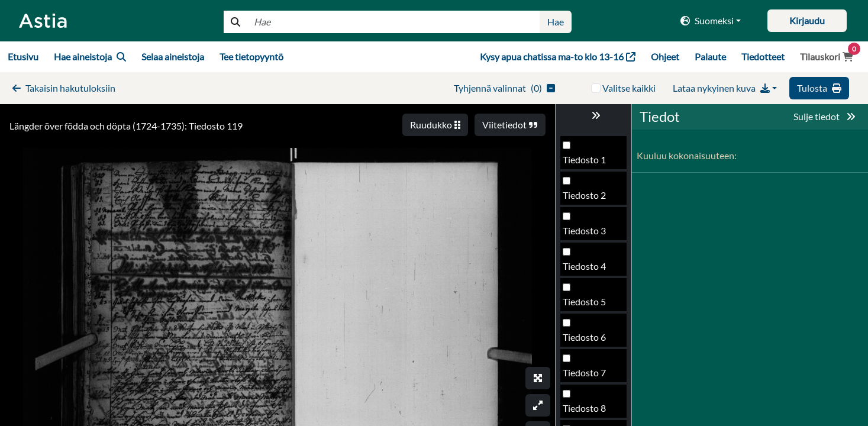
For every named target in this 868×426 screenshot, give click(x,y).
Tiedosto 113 (590, 271)
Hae (556, 22)
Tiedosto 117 (590, 413)
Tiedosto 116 (590, 377)
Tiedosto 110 (590, 164)
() (504, 88)
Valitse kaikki (629, 88)
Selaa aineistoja (173, 57)
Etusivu (23, 57)
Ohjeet (665, 57)
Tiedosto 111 (590, 200)
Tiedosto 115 (590, 342)
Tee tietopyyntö (251, 57)
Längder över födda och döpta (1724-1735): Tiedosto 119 (126, 126)
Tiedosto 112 (590, 235)
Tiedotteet (763, 57)
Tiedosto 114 (590, 306)
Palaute (710, 57)
